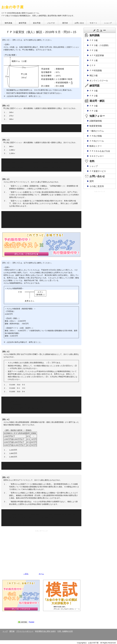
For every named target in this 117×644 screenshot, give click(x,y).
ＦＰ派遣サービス (98, 171)
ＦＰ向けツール (97, 141)
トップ (5, 631)
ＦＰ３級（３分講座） (100, 45)
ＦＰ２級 (94, 50)
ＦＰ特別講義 (96, 71)
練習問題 (23, 23)
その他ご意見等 (97, 186)
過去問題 (37, 23)
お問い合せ (79, 23)
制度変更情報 (96, 126)
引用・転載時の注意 (65, 631)
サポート (93, 23)
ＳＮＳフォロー (97, 156)
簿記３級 (94, 76)
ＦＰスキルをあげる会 (100, 151)
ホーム (41, 574)
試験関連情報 (96, 121)
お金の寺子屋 (13, 7)
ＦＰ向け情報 (96, 136)
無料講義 (8, 23)
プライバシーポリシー (25, 631)
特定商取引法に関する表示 (45, 631)
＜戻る (26, 574)
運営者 (65, 23)
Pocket (31, 622)
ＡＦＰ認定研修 (97, 55)
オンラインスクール (99, 81)
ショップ (108, 23)
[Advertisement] (41, 549)
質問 (92, 181)
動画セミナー (96, 146)
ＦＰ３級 (94, 40)
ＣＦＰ (93, 65)
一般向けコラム (97, 131)
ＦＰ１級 (94, 60)
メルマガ (51, 23)
